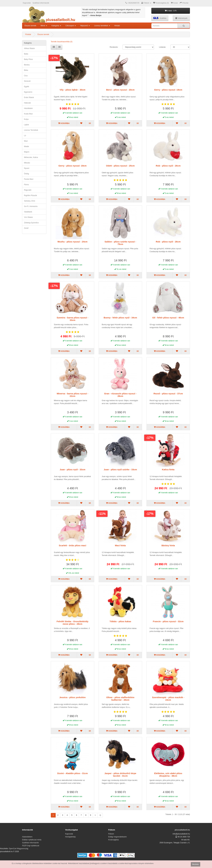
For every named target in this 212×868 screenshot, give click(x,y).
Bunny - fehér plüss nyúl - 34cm (120, 318)
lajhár (26, 125)
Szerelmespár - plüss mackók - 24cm (168, 699)
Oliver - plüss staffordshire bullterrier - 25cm (120, 699)
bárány (27, 65)
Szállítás (160, 18)
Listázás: (162, 47)
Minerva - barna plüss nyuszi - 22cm (72, 395)
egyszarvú (28, 92)
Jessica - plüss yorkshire (72, 697)
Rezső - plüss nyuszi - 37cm (168, 394)
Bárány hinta (168, 545)
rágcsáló (28, 190)
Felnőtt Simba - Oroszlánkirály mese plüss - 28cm (73, 623)
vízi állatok (28, 217)
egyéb (26, 87)
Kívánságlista (113, 840)
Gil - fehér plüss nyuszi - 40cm (168, 318)
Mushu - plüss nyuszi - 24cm (73, 242)
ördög (26, 174)
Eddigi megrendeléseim (117, 837)
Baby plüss (28, 59)
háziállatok (28, 108)
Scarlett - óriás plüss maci (73, 545)
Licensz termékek (31, 130)
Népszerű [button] (85, 26)
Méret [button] (44, 26)
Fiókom (111, 834)
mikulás (27, 163)
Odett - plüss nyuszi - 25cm (120, 166)
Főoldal (28, 34)
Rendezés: (114, 47)
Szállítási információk (41, 3)
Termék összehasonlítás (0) (62, 42)
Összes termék (30, 26)
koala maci (28, 114)
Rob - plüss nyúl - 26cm (168, 166)
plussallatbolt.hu (182, 830)
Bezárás (196, 864)
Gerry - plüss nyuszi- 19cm (73, 166)
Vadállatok (28, 212)
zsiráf (26, 228)
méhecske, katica (31, 157)
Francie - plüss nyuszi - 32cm (168, 621)
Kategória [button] (56, 26)
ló (25, 136)
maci (26, 141)
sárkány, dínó (30, 201)
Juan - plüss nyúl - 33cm (72, 469)
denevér (27, 81)
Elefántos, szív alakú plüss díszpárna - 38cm (168, 775)
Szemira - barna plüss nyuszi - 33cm (73, 319)
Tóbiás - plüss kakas (120, 621)
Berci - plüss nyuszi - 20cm (120, 90)
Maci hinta (120, 545)
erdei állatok (29, 97)
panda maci (29, 179)
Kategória (28, 43)
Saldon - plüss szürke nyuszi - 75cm (120, 243)
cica (26, 76)
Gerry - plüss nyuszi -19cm (168, 90)
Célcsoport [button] (71, 26)
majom (27, 152)
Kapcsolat (27, 3)
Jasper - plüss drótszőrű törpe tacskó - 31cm (120, 775)
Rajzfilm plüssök (30, 195)
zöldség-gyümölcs (31, 223)
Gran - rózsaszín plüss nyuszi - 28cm (120, 395)
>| (100, 815)
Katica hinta (168, 469)
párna (26, 185)
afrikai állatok (29, 48)
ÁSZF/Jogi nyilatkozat (31, 846)
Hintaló (117, 26)
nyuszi (27, 168)
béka (26, 70)
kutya (26, 119)
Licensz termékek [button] (102, 26)
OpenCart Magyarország (18, 849)
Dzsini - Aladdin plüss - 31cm (73, 773)
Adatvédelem (27, 837)
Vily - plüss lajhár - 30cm (73, 90)
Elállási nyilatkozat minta (32, 840)
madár (26, 146)
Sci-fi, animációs (31, 206)
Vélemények (181, 18)
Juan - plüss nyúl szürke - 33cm (120, 469)
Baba (26, 54)
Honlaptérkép (70, 837)
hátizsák (27, 103)
